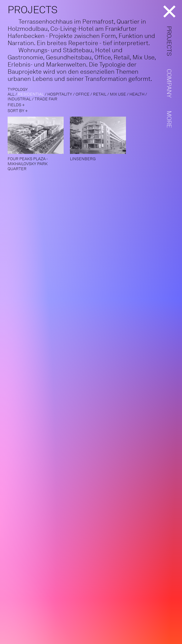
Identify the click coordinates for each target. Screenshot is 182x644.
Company (169, 83)
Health (137, 94)
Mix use (118, 94)
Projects (169, 41)
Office (83, 94)
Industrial (19, 99)
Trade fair (46, 99)
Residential (31, 94)
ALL (11, 94)
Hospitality (60, 94)
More (169, 119)
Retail (100, 94)
